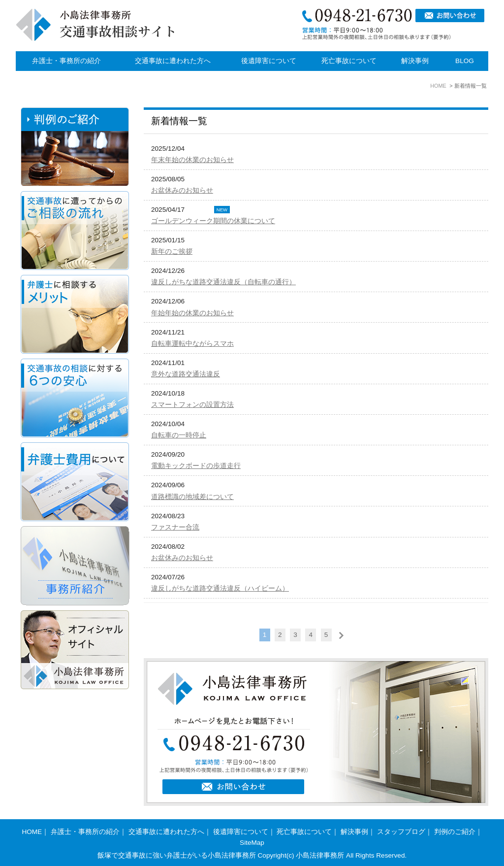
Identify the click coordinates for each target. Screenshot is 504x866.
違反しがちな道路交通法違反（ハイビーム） (220, 588)
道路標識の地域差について (192, 497)
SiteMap (252, 843)
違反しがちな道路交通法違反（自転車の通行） (223, 282)
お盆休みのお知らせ (182, 190)
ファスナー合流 (175, 527)
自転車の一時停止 (179, 435)
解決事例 (415, 61)
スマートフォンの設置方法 (192, 405)
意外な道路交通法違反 (186, 374)
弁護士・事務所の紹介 (66, 61)
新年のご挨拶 (172, 251)
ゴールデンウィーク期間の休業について (213, 221)
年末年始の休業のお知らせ (192, 160)
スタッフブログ (401, 832)
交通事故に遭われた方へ (173, 61)
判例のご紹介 (455, 832)
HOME (32, 832)
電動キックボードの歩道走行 (196, 466)
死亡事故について (349, 61)
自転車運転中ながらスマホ (192, 344)
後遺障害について (269, 61)
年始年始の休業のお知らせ (192, 313)
